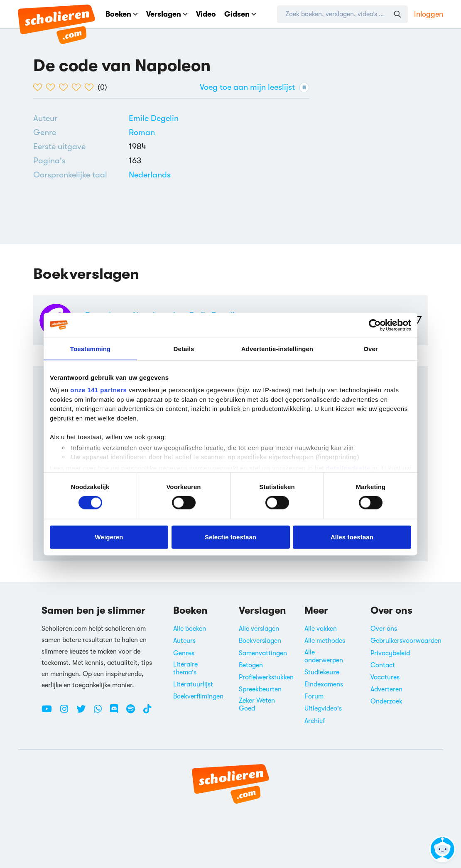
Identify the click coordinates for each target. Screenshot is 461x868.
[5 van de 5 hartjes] (91, 87)
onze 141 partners (98, 390)
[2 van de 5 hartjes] (53, 87)
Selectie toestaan (230, 537)
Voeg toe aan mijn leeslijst (255, 87)
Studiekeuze (322, 672)
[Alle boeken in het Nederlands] (150, 175)
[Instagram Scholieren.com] (67, 712)
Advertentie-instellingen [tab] (277, 348)
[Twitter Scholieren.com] (84, 712)
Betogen (251, 665)
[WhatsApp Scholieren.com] (101, 712)
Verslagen (167, 14)
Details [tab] (184, 348)
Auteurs (184, 641)
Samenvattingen (263, 653)
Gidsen (240, 14)
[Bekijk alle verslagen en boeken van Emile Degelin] (154, 118)
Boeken (122, 14)
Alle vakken (321, 629)
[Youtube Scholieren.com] (50, 712)
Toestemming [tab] (91, 348)
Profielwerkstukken (266, 677)
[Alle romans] (142, 133)
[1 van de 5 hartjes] (40, 87)
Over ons (384, 629)
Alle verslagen (259, 629)
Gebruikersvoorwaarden (406, 641)
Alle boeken (190, 629)
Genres (184, 653)
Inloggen (429, 14)
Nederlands (150, 175)
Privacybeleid (390, 653)
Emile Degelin (154, 118)
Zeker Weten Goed (257, 704)
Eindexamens (324, 684)
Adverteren (386, 689)
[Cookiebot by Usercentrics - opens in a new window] (375, 325)
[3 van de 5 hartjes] (65, 87)
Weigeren (109, 537)
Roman (142, 132)
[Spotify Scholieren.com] (134, 712)
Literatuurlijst (193, 684)
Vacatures (385, 677)
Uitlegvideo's (323, 708)
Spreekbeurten (260, 689)
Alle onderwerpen (324, 656)
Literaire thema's (185, 668)
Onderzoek (386, 701)
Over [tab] (371, 348)
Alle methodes (325, 641)
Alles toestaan (352, 537)
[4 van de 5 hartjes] (78, 87)
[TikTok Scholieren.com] (147, 712)
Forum (314, 696)
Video (206, 14)
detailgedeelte (348, 468)
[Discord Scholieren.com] (117, 712)
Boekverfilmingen (198, 696)
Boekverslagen (260, 641)
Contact (383, 665)
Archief (315, 721)
